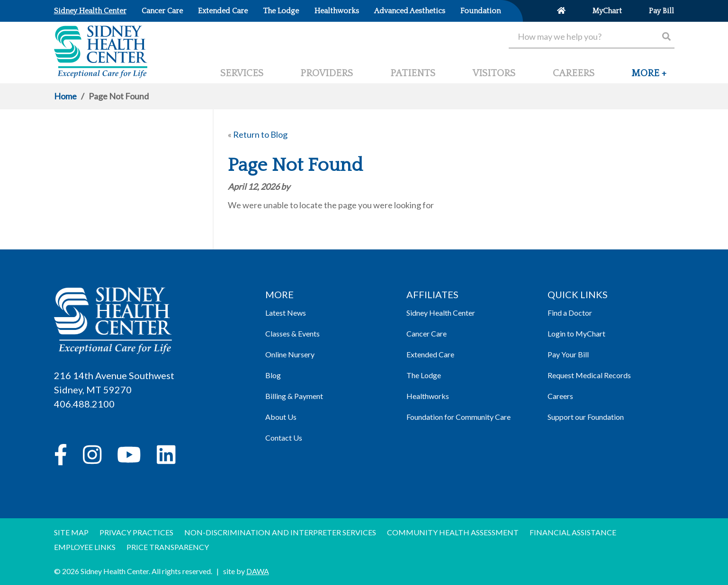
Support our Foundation (586, 417)
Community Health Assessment (453, 532)
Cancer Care (427, 333)
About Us (281, 417)
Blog (273, 375)
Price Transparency (168, 547)
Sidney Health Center (441, 313)
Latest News (286, 313)
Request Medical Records (589, 375)
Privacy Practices (136, 532)
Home (65, 96)
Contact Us (284, 438)
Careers (560, 396)
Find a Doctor (570, 313)
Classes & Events (292, 333)
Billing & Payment (294, 396)
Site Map (71, 532)
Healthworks (428, 396)
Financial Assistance (573, 532)
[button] (649, 77)
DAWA (258, 571)
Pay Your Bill (568, 354)
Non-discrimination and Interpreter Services (280, 532)
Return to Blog (260, 134)
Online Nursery (290, 354)
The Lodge (424, 375)
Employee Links (85, 547)
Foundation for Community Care (458, 417)
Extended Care (430, 354)
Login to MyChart (576, 333)
